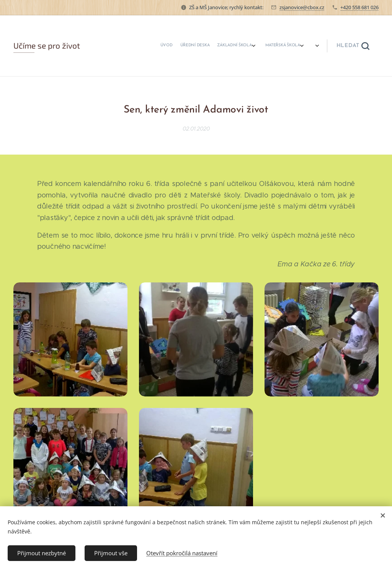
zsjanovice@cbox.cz (302, 7)
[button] (353, 46)
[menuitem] (169, 46)
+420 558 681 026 (359, 7)
